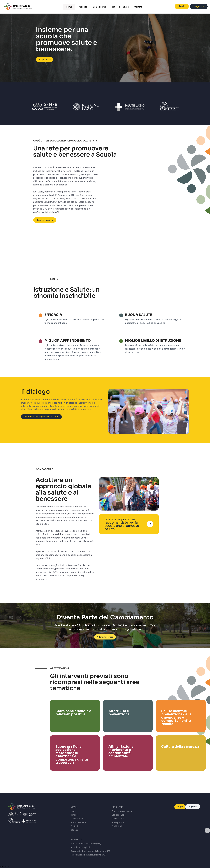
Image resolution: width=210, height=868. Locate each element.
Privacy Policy (118, 822)
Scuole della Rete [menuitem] (120, 7)
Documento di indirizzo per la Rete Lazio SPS (90, 851)
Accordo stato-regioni (80, 847)
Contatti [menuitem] (138, 7)
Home (73, 811)
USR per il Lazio (119, 815)
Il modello (75, 815)
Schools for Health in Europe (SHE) (86, 843)
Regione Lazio (118, 819)
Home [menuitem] (69, 7)
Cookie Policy (118, 826)
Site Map (75, 830)
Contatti (74, 826)
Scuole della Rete (78, 822)
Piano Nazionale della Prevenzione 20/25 (89, 855)
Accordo (62, 196)
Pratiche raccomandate (122, 811)
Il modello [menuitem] (82, 7)
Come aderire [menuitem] (99, 7)
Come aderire (77, 819)
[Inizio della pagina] (207, 830)
